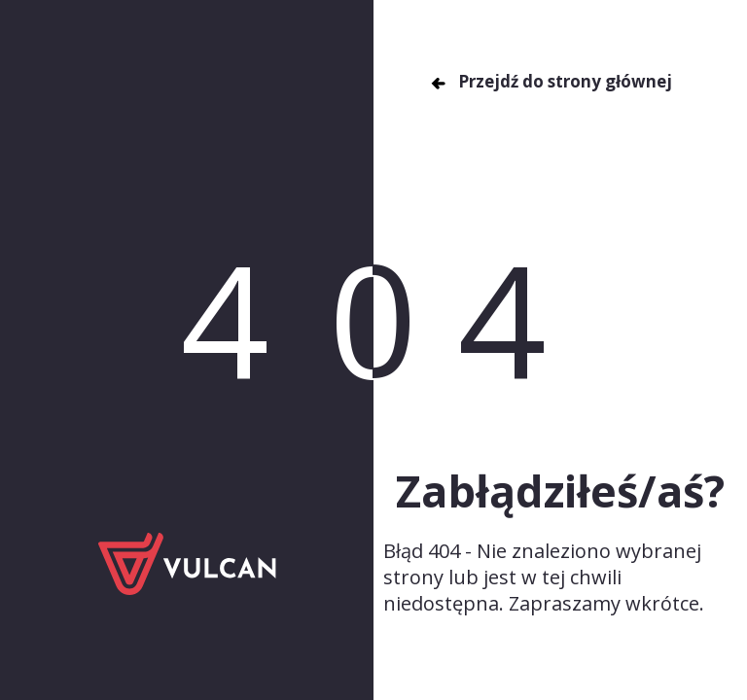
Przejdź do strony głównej (551, 81)
